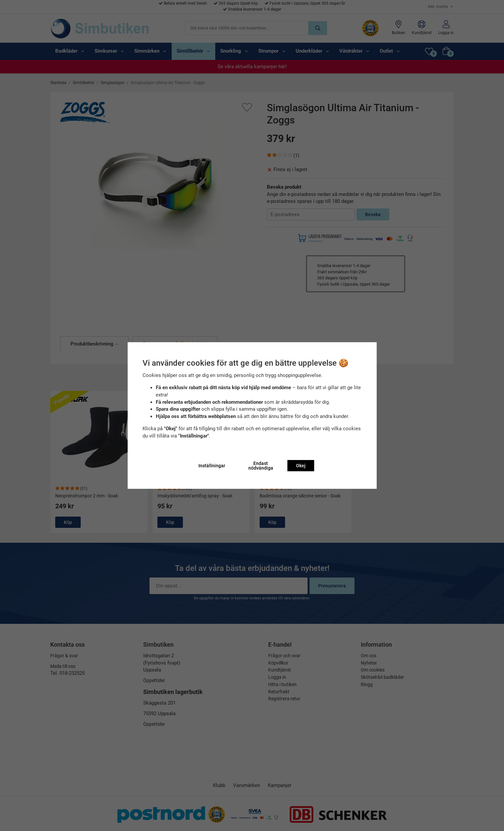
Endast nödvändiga (261, 466)
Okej (301, 466)
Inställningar (212, 466)
